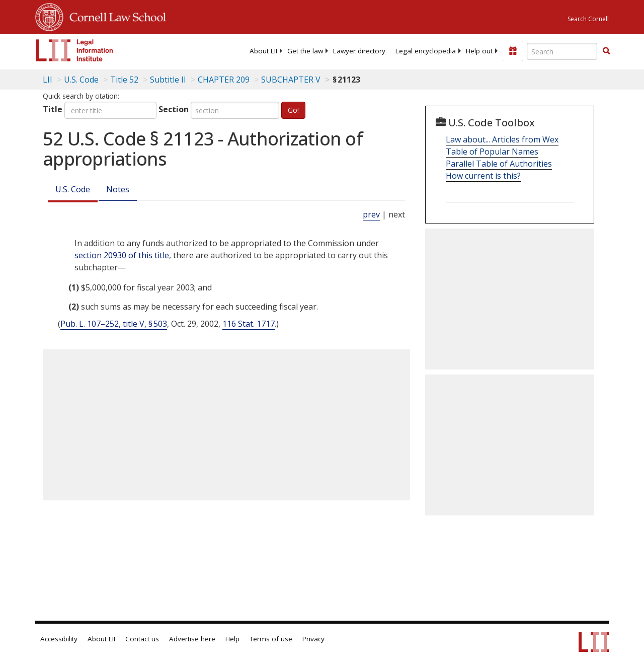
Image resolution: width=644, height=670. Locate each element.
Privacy (313, 639)
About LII (263, 51)
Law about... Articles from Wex (502, 139)
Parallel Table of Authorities (499, 164)
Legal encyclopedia (426, 51)
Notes (118, 189)
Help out (479, 51)
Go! (293, 110)
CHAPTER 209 (224, 80)
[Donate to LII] (513, 51)
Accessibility (59, 639)
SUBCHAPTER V (291, 80)
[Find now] (606, 51)
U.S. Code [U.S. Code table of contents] (81, 80)
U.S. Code (73, 189)
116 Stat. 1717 (249, 324)
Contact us (142, 639)
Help (232, 639)
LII (48, 80)
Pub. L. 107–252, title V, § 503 (114, 324)
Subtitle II (168, 80)
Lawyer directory (359, 51)
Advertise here (192, 639)
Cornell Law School (115, 16)
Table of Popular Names (492, 152)
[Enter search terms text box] (562, 51)
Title (53, 109)
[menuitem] (263, 51)
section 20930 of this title (122, 255)
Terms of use (271, 639)
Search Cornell (588, 19)
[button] (606, 51)
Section (174, 109)
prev (371, 214)
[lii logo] (74, 50)
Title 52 (124, 80)
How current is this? (483, 176)
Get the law (305, 51)
